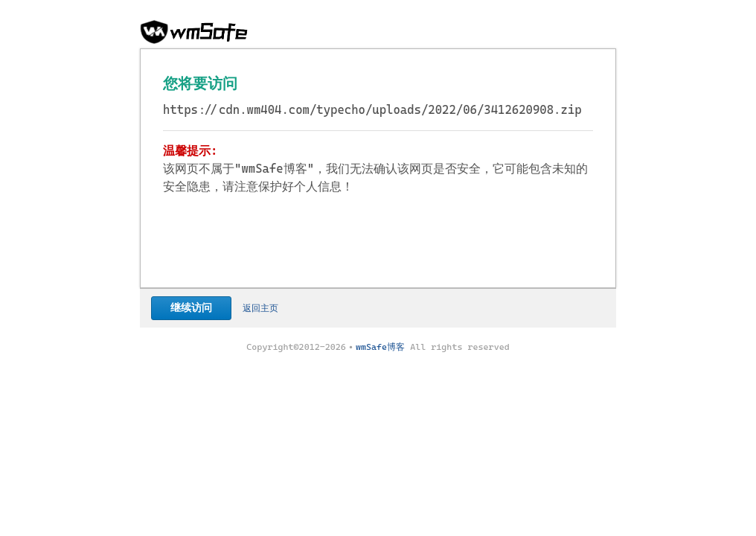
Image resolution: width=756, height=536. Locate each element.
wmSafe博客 (380, 347)
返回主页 (260, 308)
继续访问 (191, 307)
